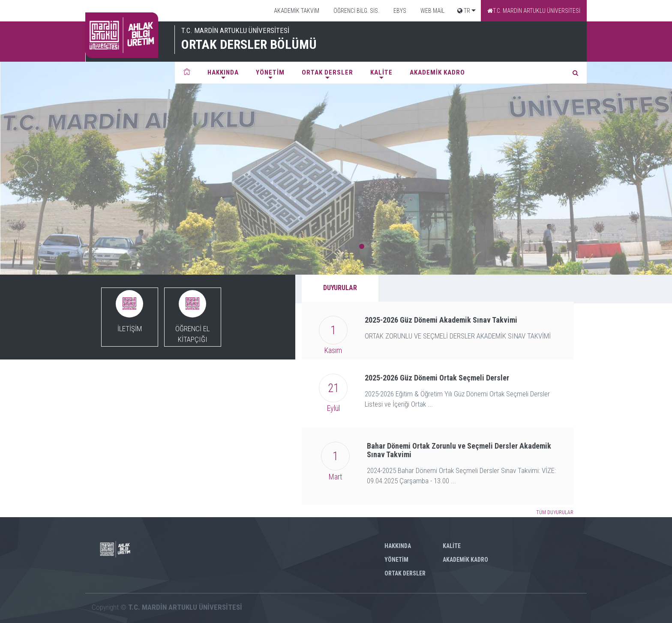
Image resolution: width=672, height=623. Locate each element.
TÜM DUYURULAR (555, 512)
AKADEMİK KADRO (437, 72)
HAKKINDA (223, 72)
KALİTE (381, 72)
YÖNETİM (270, 72)
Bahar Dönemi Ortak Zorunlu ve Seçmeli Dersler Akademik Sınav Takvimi (459, 450)
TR (464, 11)
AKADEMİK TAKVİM (296, 11)
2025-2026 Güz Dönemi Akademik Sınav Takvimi (441, 320)
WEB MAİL (432, 11)
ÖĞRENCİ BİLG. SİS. (356, 11)
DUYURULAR (340, 288)
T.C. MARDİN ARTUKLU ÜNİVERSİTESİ (534, 11)
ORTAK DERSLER (327, 72)
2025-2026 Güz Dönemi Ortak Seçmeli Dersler (437, 378)
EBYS (399, 11)
